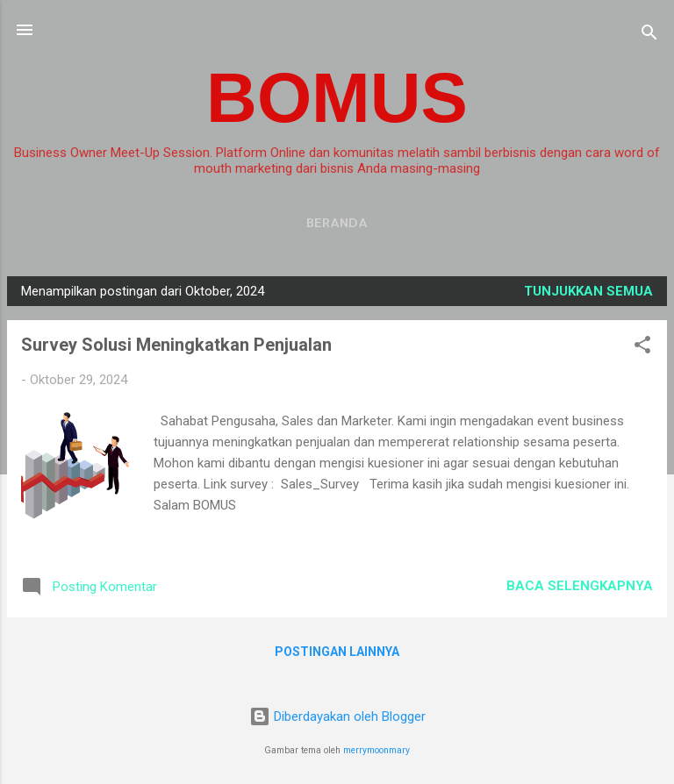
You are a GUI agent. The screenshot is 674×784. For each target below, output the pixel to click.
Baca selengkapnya (580, 586)
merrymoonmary (376, 750)
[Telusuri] (649, 36)
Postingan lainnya (337, 652)
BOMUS (337, 98)
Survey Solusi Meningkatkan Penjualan (176, 345)
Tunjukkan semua (588, 291)
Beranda (337, 222)
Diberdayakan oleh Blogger (337, 716)
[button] (642, 348)
